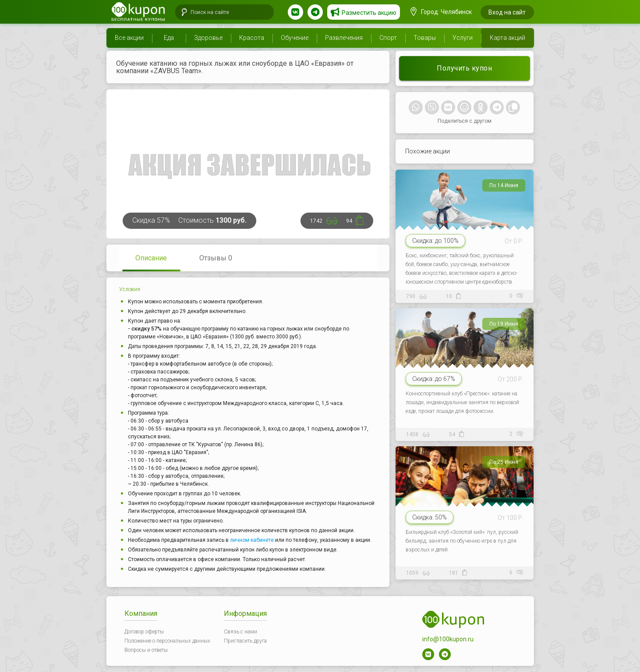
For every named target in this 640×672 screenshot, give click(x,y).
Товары (425, 38)
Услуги (463, 38)
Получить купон (464, 68)
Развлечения (344, 38)
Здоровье (208, 38)
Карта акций (507, 38)
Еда (169, 38)
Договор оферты (144, 632)
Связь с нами (240, 632)
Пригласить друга (245, 641)
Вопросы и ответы (146, 650)
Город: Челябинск (441, 12)
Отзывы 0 (216, 258)
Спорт (388, 38)
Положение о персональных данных (167, 641)
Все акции (129, 38)
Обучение (295, 38)
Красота (252, 38)
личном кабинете (252, 540)
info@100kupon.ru (448, 639)
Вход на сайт (507, 12)
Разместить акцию (369, 13)
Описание (151, 258)
